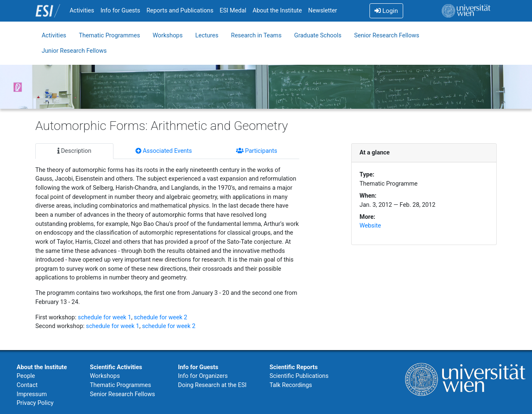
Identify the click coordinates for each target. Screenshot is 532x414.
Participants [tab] (257, 151)
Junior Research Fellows (74, 51)
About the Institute (277, 11)
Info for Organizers (203, 376)
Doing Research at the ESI (212, 385)
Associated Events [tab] (164, 151)
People (26, 376)
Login (386, 11)
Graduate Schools (318, 36)
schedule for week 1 (104, 317)
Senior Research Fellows (387, 36)
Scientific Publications (299, 376)
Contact (27, 385)
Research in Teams (256, 36)
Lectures (207, 36)
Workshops (167, 36)
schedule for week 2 (160, 317)
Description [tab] (74, 151)
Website (370, 226)
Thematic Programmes (110, 36)
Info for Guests (121, 11)
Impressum (32, 394)
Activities (82, 11)
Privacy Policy (35, 403)
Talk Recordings (291, 385)
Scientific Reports (293, 367)
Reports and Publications (180, 11)
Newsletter (323, 11)
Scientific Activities (116, 367)
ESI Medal (233, 11)
